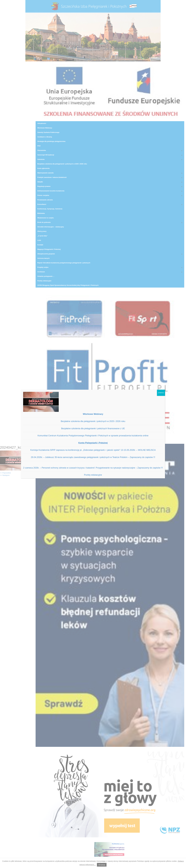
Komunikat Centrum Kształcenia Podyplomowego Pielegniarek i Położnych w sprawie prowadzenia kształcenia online (93, 436)
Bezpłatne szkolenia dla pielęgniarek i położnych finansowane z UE (93, 428)
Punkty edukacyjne (93, 475)
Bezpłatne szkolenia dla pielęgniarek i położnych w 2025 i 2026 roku (93, 421)
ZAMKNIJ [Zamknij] (161, 393)
